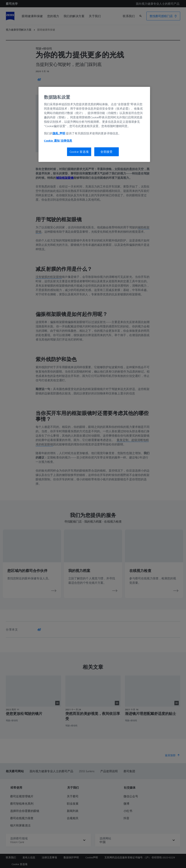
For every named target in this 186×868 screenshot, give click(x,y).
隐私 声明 (59, 133)
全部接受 (107, 152)
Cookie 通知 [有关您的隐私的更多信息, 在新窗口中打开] (52, 141)
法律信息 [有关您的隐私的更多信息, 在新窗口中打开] (66, 141)
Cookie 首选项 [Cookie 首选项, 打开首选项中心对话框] (79, 152)
